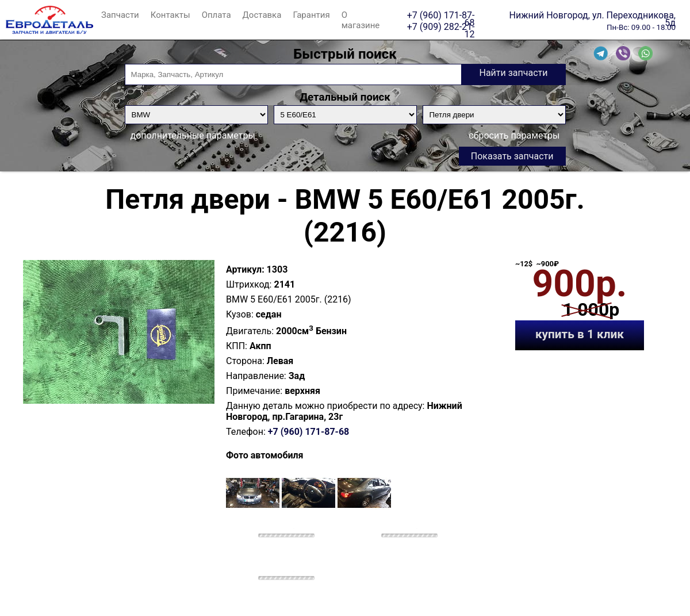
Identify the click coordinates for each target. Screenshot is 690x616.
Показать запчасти (512, 156)
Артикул (244, 269)
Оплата (216, 15)
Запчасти (120, 15)
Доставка (262, 15)
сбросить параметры (514, 135)
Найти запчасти (513, 73)
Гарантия (311, 15)
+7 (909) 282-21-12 (441, 26)
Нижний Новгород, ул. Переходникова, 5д (593, 15)
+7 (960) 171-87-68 (441, 15)
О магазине (361, 20)
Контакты (170, 15)
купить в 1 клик (580, 334)
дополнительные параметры (193, 135)
